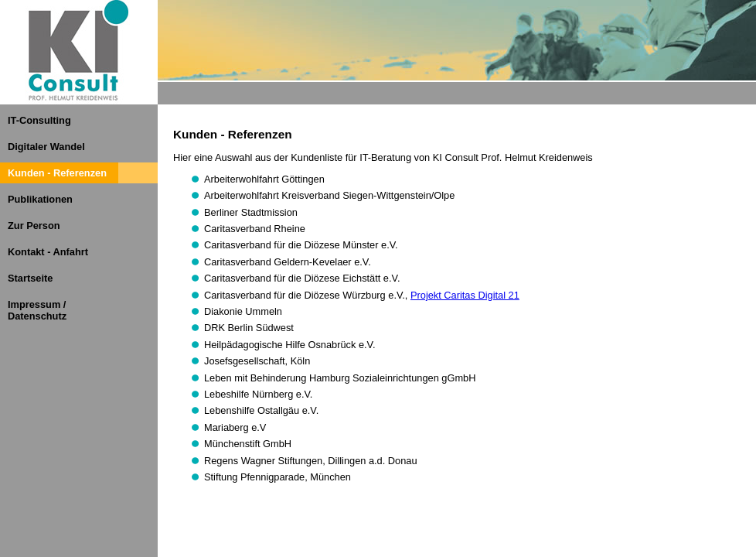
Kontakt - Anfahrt (48, 252)
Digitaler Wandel (46, 147)
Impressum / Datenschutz (37, 310)
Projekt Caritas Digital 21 (465, 295)
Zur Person (34, 226)
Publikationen (40, 199)
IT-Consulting (39, 120)
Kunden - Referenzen (57, 173)
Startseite (30, 278)
